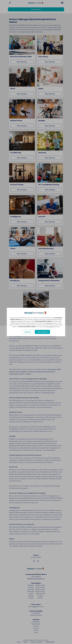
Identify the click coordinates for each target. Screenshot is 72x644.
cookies (12, 321)
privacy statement (50, 327)
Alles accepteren (42, 332)
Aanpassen (28, 332)
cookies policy (50, 323)
